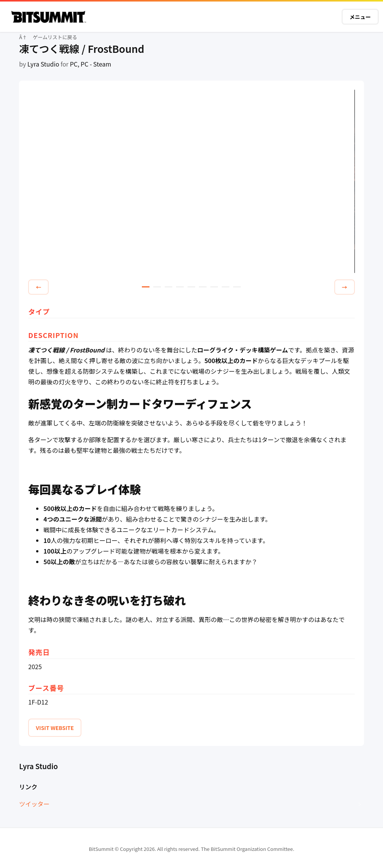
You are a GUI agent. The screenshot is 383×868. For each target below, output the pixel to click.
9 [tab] (237, 287)
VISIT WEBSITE (55, 728)
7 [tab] (214, 287)
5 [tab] (191, 287)
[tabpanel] (191, 182)
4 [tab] (180, 287)
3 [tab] (168, 287)
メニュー (360, 17)
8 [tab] (226, 287)
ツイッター (34, 804)
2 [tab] (157, 287)
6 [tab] (203, 287)
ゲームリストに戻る (55, 37)
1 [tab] (146, 287)
